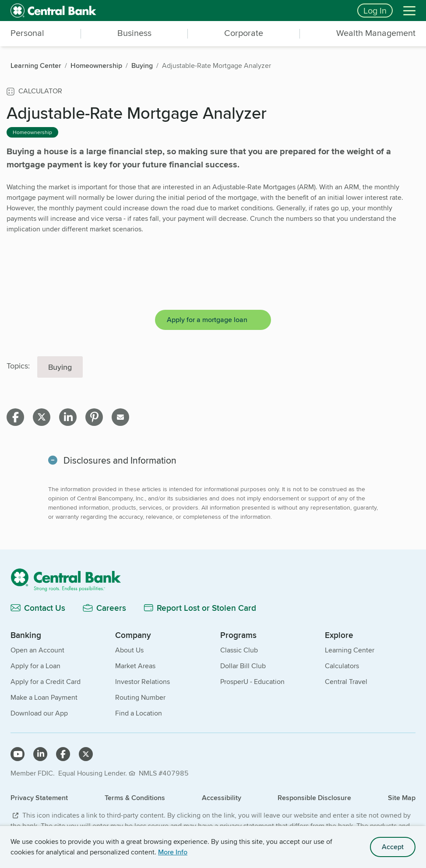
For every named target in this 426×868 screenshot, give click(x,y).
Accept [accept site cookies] (393, 847)
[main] (213, 339)
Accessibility (222, 798)
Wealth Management (376, 33)
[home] (179, 11)
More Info (173, 852)
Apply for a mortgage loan (207, 320)
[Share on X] (42, 417)
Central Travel (346, 682)
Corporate (244, 33)
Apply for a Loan (35, 666)
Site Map (402, 798)
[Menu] (409, 11)
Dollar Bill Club (243, 666)
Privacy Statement (39, 798)
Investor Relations (143, 682)
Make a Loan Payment (44, 697)
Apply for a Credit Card (46, 682)
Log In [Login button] (375, 10)
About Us (129, 650)
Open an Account (37, 650)
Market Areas (135, 666)
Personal (27, 33)
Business (134, 33)
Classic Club (239, 650)
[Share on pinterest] (94, 417)
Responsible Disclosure (314, 798)
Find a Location (139, 713)
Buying (60, 367)
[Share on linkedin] (68, 417)
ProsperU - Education (252, 682)
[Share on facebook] (15, 417)
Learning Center (350, 650)
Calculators (342, 666)
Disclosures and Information (120, 460)
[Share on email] (120, 417)
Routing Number (140, 697)
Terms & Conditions (135, 798)
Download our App (39, 713)
